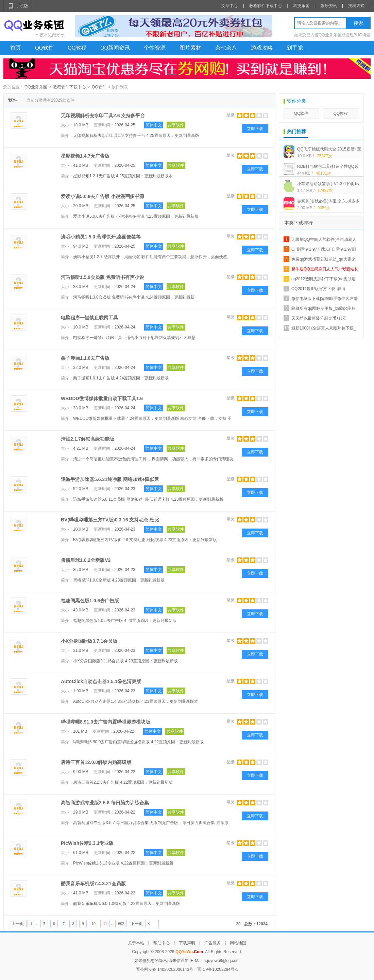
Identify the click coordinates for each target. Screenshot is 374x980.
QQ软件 (44, 48)
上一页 (18, 924)
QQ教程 (77, 48)
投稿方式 (356, 6)
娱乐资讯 (329, 6)
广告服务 (213, 943)
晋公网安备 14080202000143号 (165, 969)
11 (105, 924)
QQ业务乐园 (36, 87)
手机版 (22, 6)
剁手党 (295, 48)
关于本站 (136, 943)
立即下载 (255, 129)
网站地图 (238, 943)
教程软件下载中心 (266, 6)
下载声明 (187, 943)
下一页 (137, 924)
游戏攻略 (262, 48)
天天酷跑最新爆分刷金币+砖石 (319, 318)
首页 (16, 48)
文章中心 (230, 6)
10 (93, 924)
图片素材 (190, 48)
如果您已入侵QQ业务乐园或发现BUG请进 (332, 35)
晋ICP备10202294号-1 (218, 969)
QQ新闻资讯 (115, 48)
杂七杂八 (226, 48)
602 (121, 924)
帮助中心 (161, 943)
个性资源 (155, 48)
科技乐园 (301, 6)
